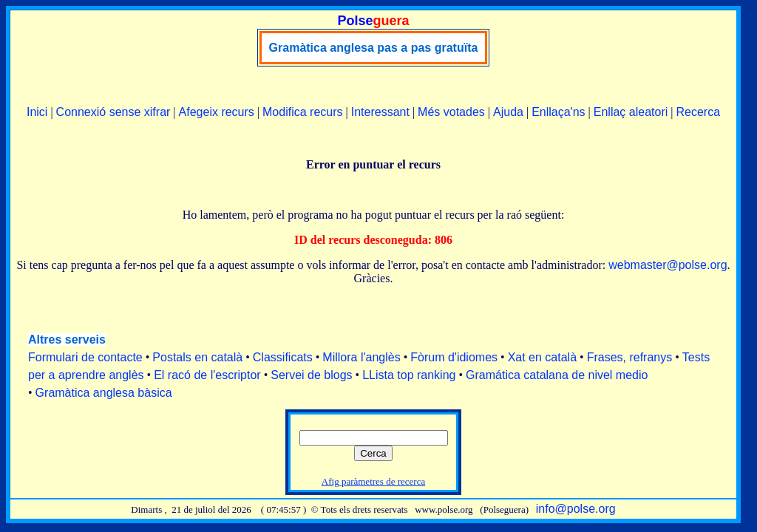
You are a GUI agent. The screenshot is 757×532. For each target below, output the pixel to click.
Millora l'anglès (361, 357)
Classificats (283, 357)
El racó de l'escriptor (207, 375)
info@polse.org (576, 509)
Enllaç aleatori (631, 112)
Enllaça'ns (558, 112)
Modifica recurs (302, 112)
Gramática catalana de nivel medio (557, 375)
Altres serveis (67, 340)
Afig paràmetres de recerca (373, 481)
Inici (37, 112)
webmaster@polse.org (668, 265)
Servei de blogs (311, 375)
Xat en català (542, 357)
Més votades (451, 112)
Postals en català (197, 357)
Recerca (698, 112)
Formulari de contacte (85, 357)
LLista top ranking (409, 375)
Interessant (380, 112)
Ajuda (508, 112)
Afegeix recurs (217, 112)
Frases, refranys (630, 357)
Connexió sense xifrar (113, 112)
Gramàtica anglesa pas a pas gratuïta (374, 48)
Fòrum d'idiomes (454, 357)
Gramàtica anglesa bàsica (104, 393)
